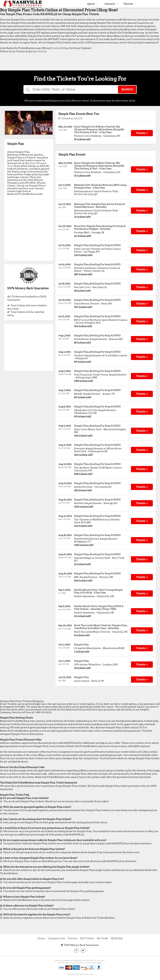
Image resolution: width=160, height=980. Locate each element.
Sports (92, 4)
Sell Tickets (87, 938)
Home (41, 938)
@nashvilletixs (37, 51)
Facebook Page (60, 48)
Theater (130, 4)
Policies (73, 938)
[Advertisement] (57, 62)
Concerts (111, 4)
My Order (103, 938)
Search (127, 89)
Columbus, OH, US (70, 118)
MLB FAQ (117, 938)
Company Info (56, 938)
